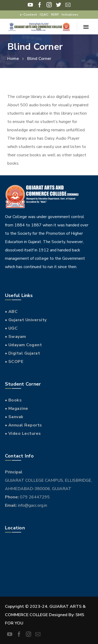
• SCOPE (14, 362)
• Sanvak (14, 417)
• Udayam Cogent (24, 345)
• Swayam (16, 337)
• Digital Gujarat (23, 353)
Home (13, 59)
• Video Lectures (23, 434)
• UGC (11, 328)
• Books (13, 400)
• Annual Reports (24, 425)
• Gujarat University (26, 320)
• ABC (11, 312)
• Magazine (17, 408)
